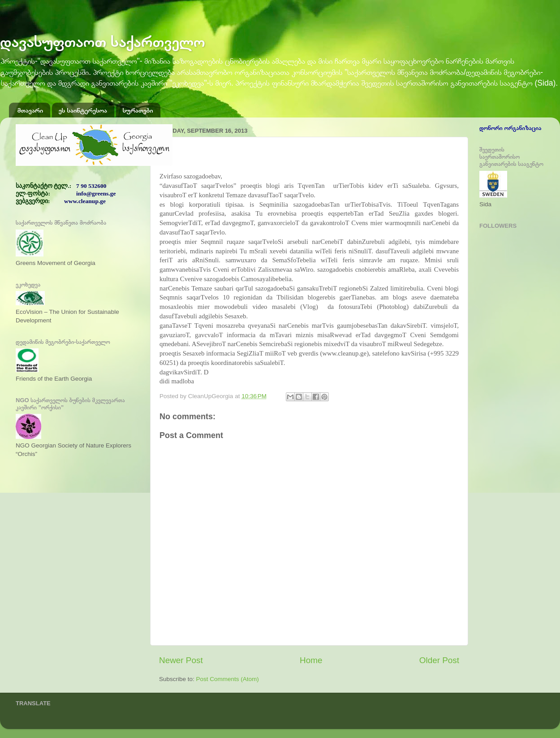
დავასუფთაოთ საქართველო (103, 41)
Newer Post (181, 660)
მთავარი (30, 110)
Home (311, 660)
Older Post (439, 660)
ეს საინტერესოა (83, 110)
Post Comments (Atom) (228, 679)
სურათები (138, 110)
